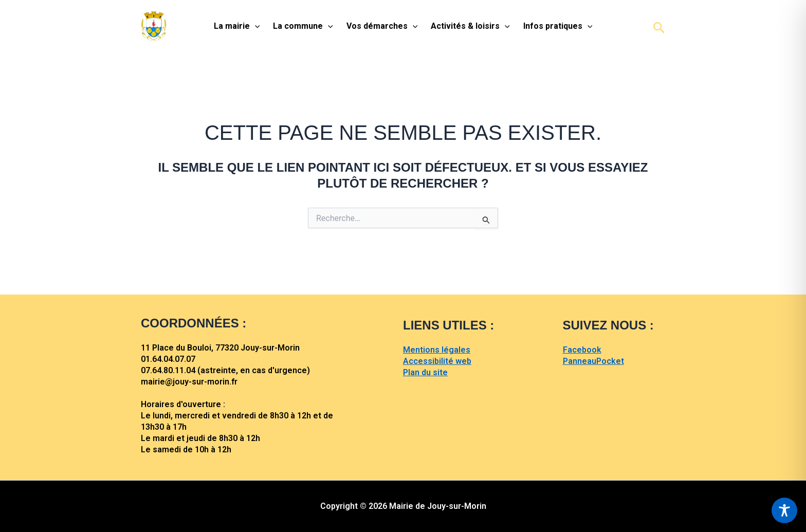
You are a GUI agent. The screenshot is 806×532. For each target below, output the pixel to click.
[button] (659, 26)
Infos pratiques (558, 26)
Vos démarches (382, 26)
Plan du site (425, 372)
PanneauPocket (593, 361)
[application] (255, 26)
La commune (303, 26)
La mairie (237, 26)
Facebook (582, 350)
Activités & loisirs (470, 26)
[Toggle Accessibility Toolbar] (784, 510)
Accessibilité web (437, 361)
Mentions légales (437, 350)
